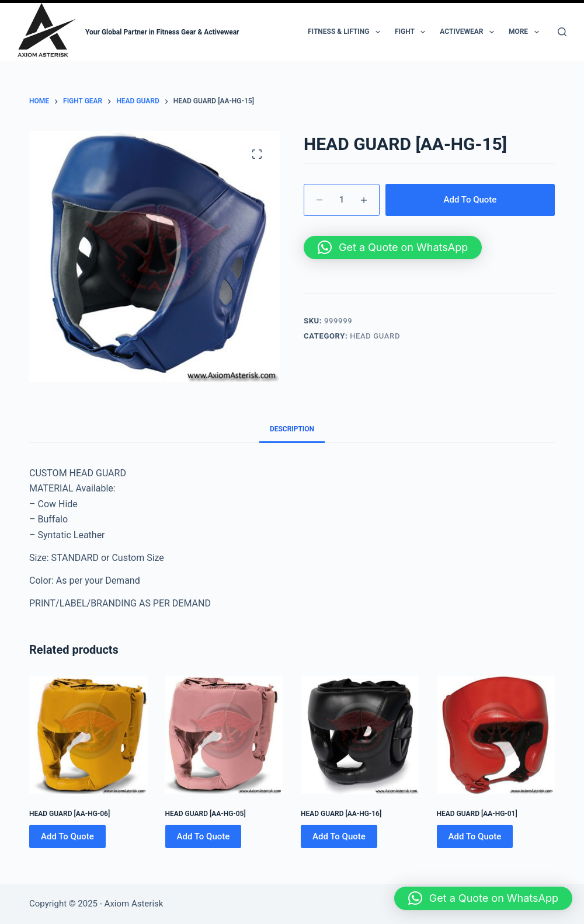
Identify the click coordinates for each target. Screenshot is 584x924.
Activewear (469, 32)
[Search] (562, 32)
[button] (393, 247)
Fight (412, 32)
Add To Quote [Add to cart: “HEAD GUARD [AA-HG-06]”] (67, 836)
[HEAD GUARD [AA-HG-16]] (360, 735)
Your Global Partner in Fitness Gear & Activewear (162, 32)
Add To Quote (470, 200)
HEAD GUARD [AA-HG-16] (341, 814)
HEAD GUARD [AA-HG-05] (206, 814)
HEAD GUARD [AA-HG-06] (69, 814)
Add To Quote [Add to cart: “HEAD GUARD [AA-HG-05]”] (204, 836)
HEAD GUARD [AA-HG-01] (477, 814)
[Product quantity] (342, 200)
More (526, 32)
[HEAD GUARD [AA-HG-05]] (225, 735)
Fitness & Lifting (346, 32)
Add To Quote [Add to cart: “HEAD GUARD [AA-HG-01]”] (475, 836)
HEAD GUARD (375, 336)
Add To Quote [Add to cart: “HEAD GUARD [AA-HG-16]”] (339, 836)
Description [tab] (292, 429)
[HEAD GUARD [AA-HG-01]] (496, 735)
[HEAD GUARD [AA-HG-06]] (88, 735)
